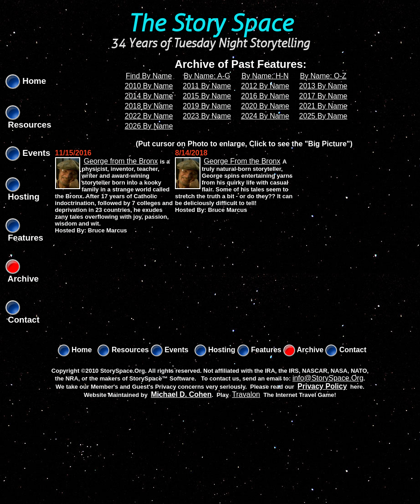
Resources (123, 350)
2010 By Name (149, 86)
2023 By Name (207, 116)
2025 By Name (323, 116)
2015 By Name (207, 96)
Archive (304, 350)
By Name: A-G (207, 76)
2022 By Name (149, 116)
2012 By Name (265, 86)
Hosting (215, 350)
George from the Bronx (121, 161)
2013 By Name (323, 86)
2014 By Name (149, 96)
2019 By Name (207, 106)
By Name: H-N (265, 76)
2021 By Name (323, 106)
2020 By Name (265, 106)
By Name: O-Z (323, 76)
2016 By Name (265, 96)
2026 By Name (149, 126)
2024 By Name (265, 116)
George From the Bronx (242, 161)
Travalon (246, 394)
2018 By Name (149, 106)
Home (26, 81)
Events (28, 153)
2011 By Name (207, 86)
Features (259, 350)
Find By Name (149, 76)
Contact (346, 350)
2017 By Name (323, 96)
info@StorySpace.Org (328, 378)
